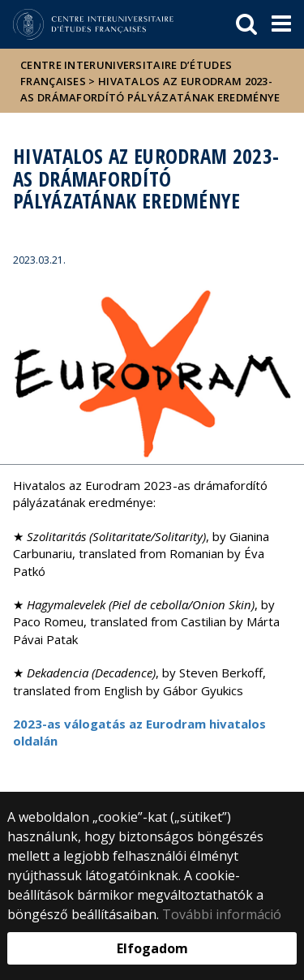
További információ (222, 914)
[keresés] (246, 24)
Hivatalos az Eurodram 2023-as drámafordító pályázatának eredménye (150, 89)
